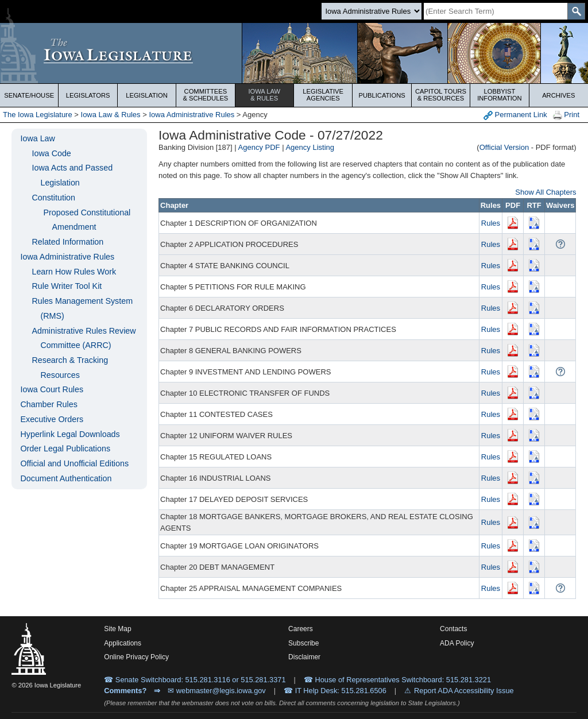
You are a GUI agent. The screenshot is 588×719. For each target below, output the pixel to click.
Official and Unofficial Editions (74, 463)
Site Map (117, 629)
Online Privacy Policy (136, 657)
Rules (491, 223)
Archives (558, 95)
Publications (382, 95)
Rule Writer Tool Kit (67, 286)
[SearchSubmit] (576, 11)
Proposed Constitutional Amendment (87, 220)
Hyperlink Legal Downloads (70, 434)
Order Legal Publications (65, 449)
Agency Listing (310, 147)
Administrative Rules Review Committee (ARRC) (84, 338)
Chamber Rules (49, 404)
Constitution (53, 198)
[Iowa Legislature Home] (294, 53)
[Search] (496, 11)
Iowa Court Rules (52, 389)
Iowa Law (264, 95)
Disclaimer (304, 657)
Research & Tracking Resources (70, 368)
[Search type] (372, 11)
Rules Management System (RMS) (82, 308)
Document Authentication (66, 478)
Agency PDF (259, 147)
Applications (123, 643)
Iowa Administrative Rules (192, 115)
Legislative (323, 95)
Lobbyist (499, 95)
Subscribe (303, 643)
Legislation (147, 95)
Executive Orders (52, 419)
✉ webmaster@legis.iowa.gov (217, 691)
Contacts (453, 629)
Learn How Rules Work (74, 272)
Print (566, 115)
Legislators (88, 95)
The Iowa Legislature (38, 115)
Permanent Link (515, 115)
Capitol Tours (441, 95)
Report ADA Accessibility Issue (464, 691)
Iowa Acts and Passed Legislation (72, 175)
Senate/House (29, 95)
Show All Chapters (546, 192)
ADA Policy (457, 643)
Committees (205, 95)
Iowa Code (51, 153)
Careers (301, 629)
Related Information (67, 242)
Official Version (504, 147)
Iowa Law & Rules (111, 115)
